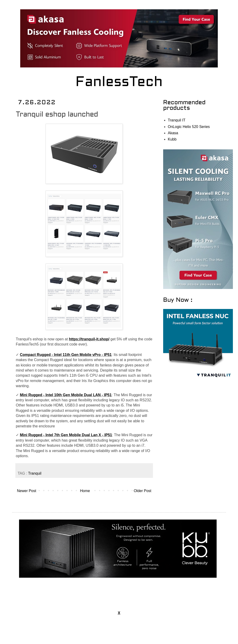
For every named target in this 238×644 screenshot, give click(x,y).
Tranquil (35, 473)
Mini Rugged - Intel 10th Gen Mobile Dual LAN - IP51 (66, 395)
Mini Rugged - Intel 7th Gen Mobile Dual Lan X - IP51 (66, 435)
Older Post (142, 491)
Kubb (172, 139)
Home (85, 491)
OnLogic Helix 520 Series (189, 127)
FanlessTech (119, 83)
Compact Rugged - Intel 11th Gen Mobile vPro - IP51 (66, 355)
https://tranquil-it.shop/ (89, 339)
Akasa (173, 133)
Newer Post (27, 491)
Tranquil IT (177, 120)
